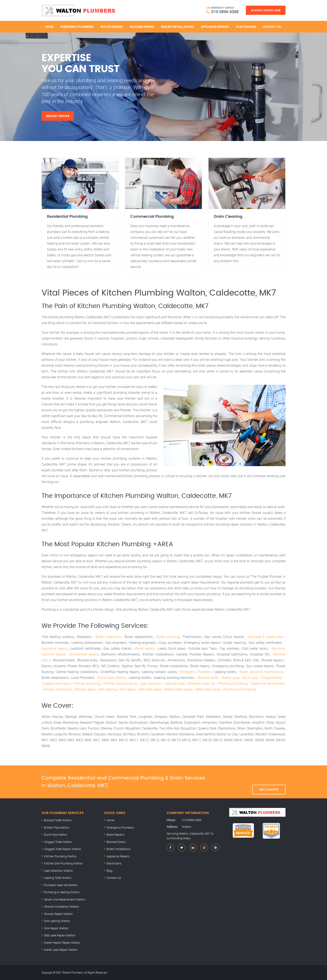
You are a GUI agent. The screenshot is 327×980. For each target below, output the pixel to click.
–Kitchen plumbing (86, 683)
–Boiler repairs (144, 648)
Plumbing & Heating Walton (62, 892)
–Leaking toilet (174, 683)
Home (49, 27)
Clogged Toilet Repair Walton (63, 849)
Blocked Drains (142, 27)
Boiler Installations (178, 27)
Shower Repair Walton (58, 914)
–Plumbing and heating (239, 689)
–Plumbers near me (200, 683)
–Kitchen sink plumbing (119, 683)
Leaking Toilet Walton (58, 878)
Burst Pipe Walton (56, 835)
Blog (109, 871)
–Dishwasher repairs (83, 654)
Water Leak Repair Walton (61, 950)
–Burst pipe (249, 678)
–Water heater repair (177, 689)
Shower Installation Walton (62, 906)
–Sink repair (126, 689)
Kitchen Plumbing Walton (60, 856)
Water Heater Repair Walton (62, 943)
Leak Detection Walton (58, 871)
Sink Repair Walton (56, 928)
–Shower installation (57, 689)
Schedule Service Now (266, 10)
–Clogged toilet (271, 678)
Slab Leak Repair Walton (60, 935)
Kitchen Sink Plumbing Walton (63, 863)
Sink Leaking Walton (57, 921)
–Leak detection (150, 683)
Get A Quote (269, 782)
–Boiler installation (108, 637)
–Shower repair (84, 689)
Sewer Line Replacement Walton (65, 899)
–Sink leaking (106, 689)
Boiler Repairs (112, 27)
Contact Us (272, 27)
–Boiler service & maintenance (260, 672)
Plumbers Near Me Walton (61, 885)
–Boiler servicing (167, 637)
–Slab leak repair (149, 689)
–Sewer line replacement (267, 683)
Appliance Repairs (215, 27)
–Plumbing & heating (232, 683)
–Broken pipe (229, 678)
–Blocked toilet (207, 678)
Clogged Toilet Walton (58, 842)
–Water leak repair (207, 689)
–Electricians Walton (111, 678)
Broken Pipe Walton (57, 827)
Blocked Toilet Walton (58, 820)
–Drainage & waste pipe (264, 637)
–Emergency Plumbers (195, 672)
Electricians (246, 27)
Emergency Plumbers (77, 27)
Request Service (58, 116)
